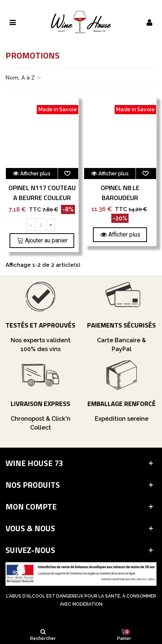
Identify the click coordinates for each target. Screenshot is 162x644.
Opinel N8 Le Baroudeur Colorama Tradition (120, 198)
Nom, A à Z (24, 78)
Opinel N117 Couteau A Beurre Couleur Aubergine (42, 198)
